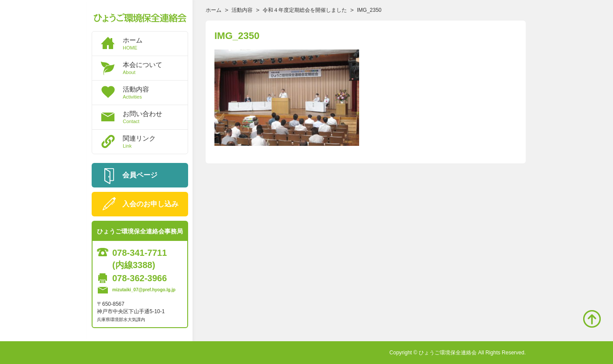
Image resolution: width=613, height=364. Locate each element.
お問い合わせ (155, 117)
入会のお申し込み (150, 204)
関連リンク (155, 141)
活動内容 (155, 92)
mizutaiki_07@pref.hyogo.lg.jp (144, 290)
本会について (155, 68)
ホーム (155, 43)
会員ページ (140, 175)
